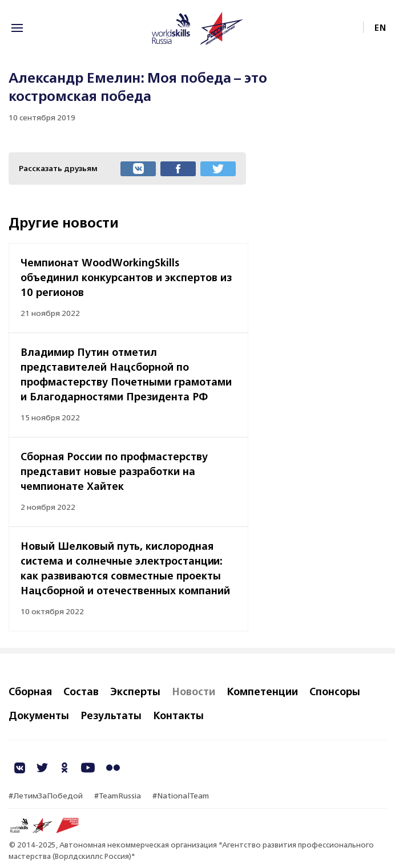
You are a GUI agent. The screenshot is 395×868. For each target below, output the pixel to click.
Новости (194, 691)
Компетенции (262, 691)
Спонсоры (335, 691)
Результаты (111, 715)
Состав (81, 691)
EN (380, 28)
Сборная (30, 691)
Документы (39, 715)
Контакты (178, 715)
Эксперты (135, 691)
